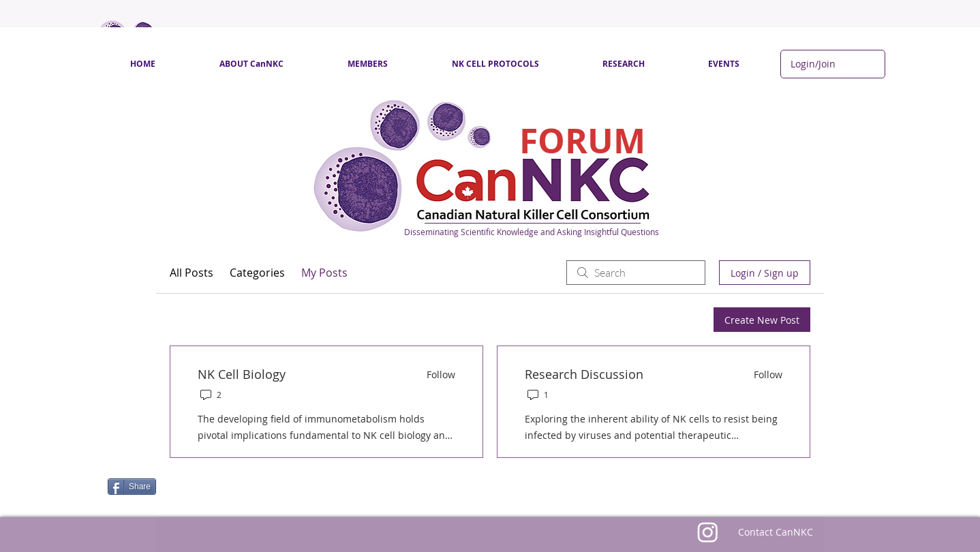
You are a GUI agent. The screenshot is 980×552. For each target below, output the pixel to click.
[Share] (132, 487)
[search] (636, 273)
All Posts (192, 273)
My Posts (324, 273)
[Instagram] (708, 532)
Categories (257, 273)
